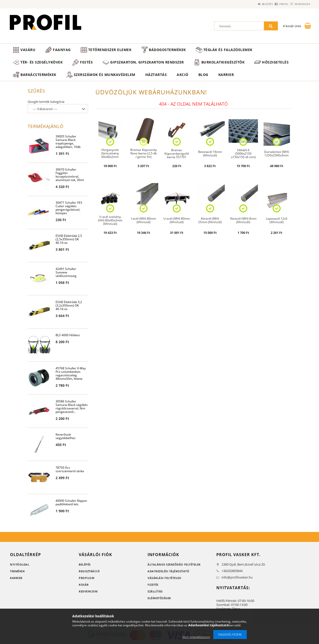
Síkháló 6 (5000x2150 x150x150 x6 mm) (243, 154)
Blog (203, 75)
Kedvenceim (88, 591)
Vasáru (28, 50)
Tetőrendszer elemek (110, 50)
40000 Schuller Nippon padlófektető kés (71, 503)
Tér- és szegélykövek (41, 62)
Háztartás (156, 75)
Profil (276, 4)
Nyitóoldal (20, 564)
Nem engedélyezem (196, 637)
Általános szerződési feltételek (174, 564)
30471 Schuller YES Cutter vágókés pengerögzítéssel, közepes (69, 208)
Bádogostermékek (167, 50)
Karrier (226, 75)
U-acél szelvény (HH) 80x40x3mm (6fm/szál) (110, 220)
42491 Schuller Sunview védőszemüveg (66, 273)
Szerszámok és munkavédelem (105, 75)
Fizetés (153, 585)
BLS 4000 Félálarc (68, 335)
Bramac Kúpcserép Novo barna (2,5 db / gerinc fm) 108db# (144, 155)
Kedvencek (300, 4)
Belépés (253, 4)
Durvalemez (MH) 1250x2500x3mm (277, 154)
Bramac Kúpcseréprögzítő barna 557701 (177, 154)
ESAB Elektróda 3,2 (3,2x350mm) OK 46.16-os (69, 306)
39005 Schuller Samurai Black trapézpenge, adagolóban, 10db (68, 142)
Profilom (86, 578)
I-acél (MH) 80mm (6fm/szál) (144, 220)
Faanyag (62, 50)
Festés (86, 62)
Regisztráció (89, 571)
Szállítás (155, 591)
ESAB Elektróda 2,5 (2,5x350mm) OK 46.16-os (69, 239)
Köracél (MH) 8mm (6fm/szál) (243, 220)
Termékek (17, 571)
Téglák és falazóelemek (228, 50)
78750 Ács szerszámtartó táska (70, 470)
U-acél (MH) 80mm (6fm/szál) (177, 220)
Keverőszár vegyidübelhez (66, 436)
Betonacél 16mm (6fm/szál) (210, 154)
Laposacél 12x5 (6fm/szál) (277, 220)
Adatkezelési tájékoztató (168, 571)
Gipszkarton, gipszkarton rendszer (147, 62)
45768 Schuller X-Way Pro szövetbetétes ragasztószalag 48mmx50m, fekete (71, 374)
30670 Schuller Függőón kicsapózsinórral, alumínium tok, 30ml (70, 175)
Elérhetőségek (159, 598)
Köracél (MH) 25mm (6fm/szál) (210, 220)
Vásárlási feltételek (164, 578)
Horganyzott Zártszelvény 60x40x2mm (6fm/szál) (110, 155)
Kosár (84, 585)
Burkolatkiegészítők (223, 62)
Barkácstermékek (38, 75)
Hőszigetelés (275, 62)
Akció (183, 75)
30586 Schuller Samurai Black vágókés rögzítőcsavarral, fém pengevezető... (72, 407)
